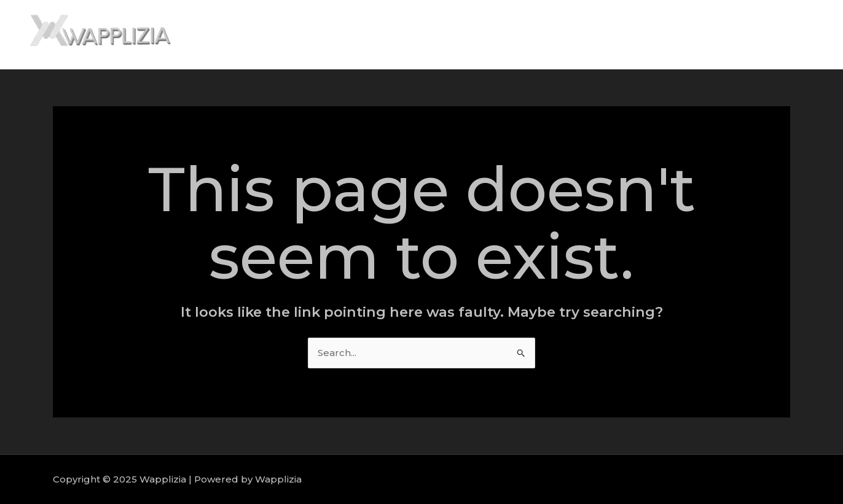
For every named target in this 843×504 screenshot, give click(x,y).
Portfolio (736, 35)
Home (575, 35)
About (624, 35)
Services (677, 35)
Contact (794, 35)
